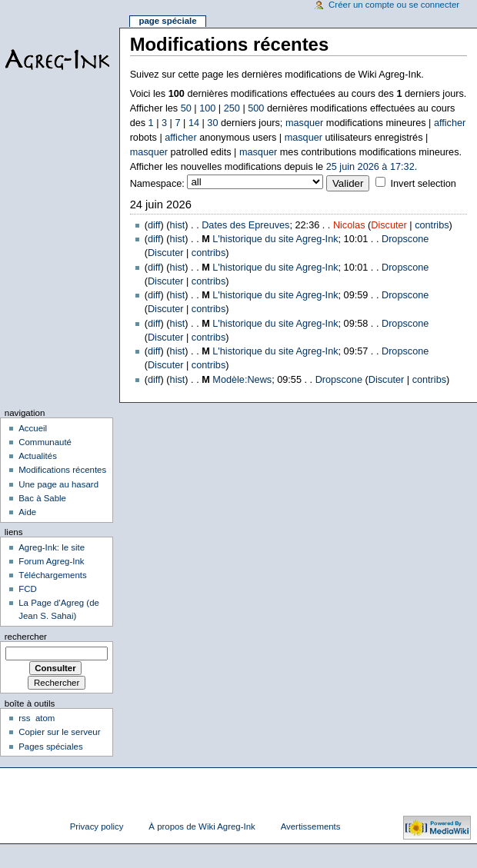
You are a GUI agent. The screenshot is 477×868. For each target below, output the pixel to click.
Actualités (38, 456)
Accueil (33, 428)
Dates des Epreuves (245, 225)
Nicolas (349, 225)
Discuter (389, 225)
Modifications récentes (62, 470)
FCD (28, 589)
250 (232, 108)
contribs (432, 225)
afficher (450, 123)
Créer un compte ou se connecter (394, 5)
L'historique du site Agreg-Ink (275, 239)
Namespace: (157, 184)
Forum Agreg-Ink (51, 561)
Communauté (45, 442)
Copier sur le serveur (59, 732)
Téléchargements (53, 575)
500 (256, 108)
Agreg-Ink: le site (52, 547)
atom (45, 718)
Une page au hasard (58, 484)
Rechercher (26, 637)
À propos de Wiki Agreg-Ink (202, 826)
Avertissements (311, 826)
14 (194, 123)
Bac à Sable (42, 498)
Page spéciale (167, 21)
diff (154, 225)
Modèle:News (242, 380)
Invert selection (423, 184)
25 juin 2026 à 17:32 (370, 167)
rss (24, 718)
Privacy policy (97, 826)
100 (207, 108)
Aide (27, 512)
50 (186, 108)
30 (212, 123)
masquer (304, 123)
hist (178, 225)
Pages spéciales (50, 747)
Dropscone (405, 239)
